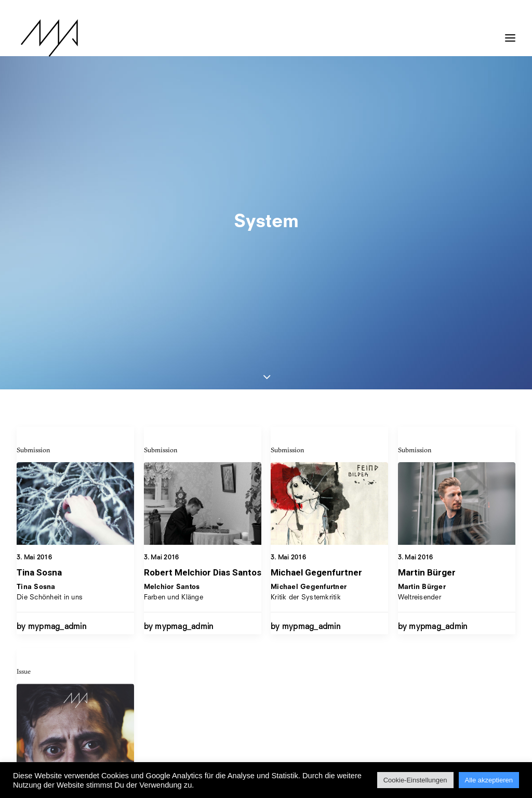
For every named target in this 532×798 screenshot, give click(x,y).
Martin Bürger (427, 388)
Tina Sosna (39, 361)
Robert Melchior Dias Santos (203, 361)
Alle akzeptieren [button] (489, 780)
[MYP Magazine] (45, 38)
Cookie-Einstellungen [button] (415, 780)
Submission (34, 238)
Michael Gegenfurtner (316, 369)
